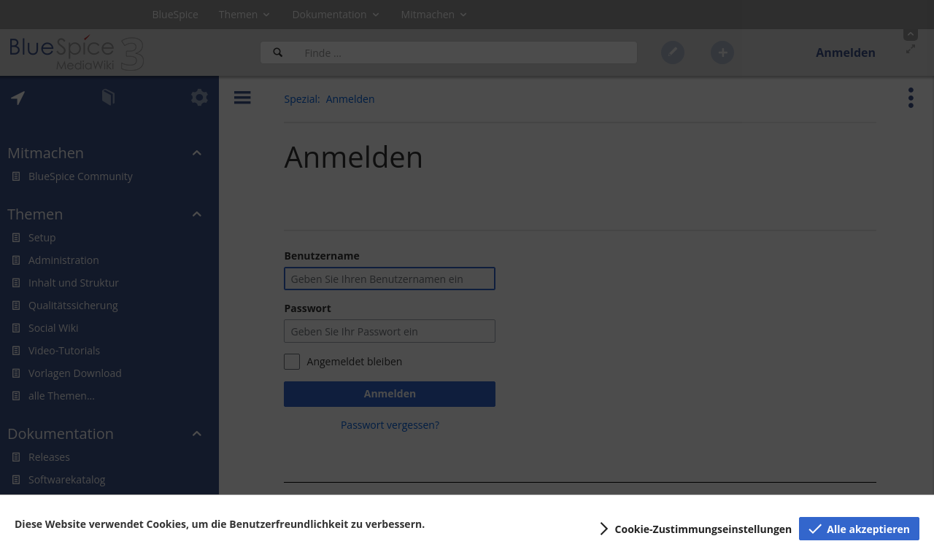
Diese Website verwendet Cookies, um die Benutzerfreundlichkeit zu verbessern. (220, 524)
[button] (694, 529)
